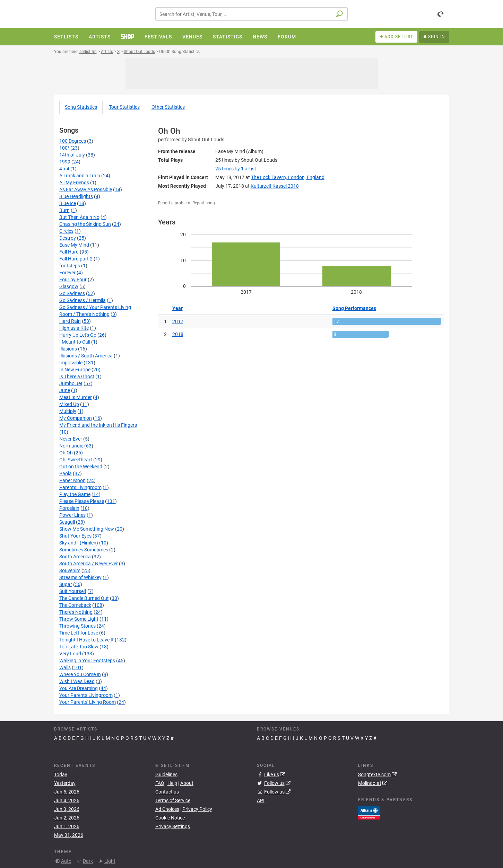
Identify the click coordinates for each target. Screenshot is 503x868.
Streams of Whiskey (80, 577)
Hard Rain (70, 321)
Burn (64, 210)
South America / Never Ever (89, 564)
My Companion (76, 418)
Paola (66, 473)
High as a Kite (74, 328)
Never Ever (71, 439)
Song (81, 107)
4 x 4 (64, 169)
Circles (66, 231)
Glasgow (69, 286)
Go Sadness (72, 293)
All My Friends (74, 183)
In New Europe (75, 370)
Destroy (68, 238)
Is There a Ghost (77, 377)
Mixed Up (69, 404)
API (261, 800)
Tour (124, 107)
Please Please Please (82, 501)
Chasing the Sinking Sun (85, 224)
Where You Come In (80, 674)
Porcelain (69, 508)
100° (64, 148)
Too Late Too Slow (79, 647)
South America (75, 557)
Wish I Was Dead (77, 681)
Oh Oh (66, 453)
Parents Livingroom (80, 487)
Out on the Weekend (81, 467)
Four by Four (73, 280)
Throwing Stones (77, 626)
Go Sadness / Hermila (83, 300)
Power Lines (72, 515)
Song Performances (354, 308)
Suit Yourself (73, 591)
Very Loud (70, 654)
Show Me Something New (87, 529)
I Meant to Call (75, 342)
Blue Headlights (76, 196)
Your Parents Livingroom (86, 695)
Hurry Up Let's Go (78, 335)
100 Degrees (73, 141)
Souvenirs (70, 570)
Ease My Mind (74, 245)
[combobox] (252, 14)
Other (168, 107)
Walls (65, 667)
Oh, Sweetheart (76, 460)
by (236, 169)
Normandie (71, 446)
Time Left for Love (79, 633)
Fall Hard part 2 (76, 259)
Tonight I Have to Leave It (86, 640)
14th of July (72, 155)
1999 (65, 162)
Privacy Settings (173, 826)
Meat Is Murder (76, 397)
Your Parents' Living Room (88, 702)
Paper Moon (72, 480)
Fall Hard (69, 252)
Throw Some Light (79, 619)
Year (177, 308)
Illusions (68, 349)
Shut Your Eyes (75, 536)
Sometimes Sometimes (84, 550)
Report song (204, 203)
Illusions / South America (86, 356)
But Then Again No (79, 217)
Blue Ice (68, 203)
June (65, 390)
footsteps (70, 266)
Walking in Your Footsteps (87, 661)
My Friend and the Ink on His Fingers (98, 425)
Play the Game (75, 494)
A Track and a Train (80, 176)
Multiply (68, 411)
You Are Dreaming (79, 688)
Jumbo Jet (71, 383)
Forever (67, 273)
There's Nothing (76, 612)
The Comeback (75, 605)
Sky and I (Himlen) (79, 543)
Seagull (67, 522)
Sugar (66, 584)
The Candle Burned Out (84, 598)
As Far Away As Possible (86, 189)
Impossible (71, 363)
